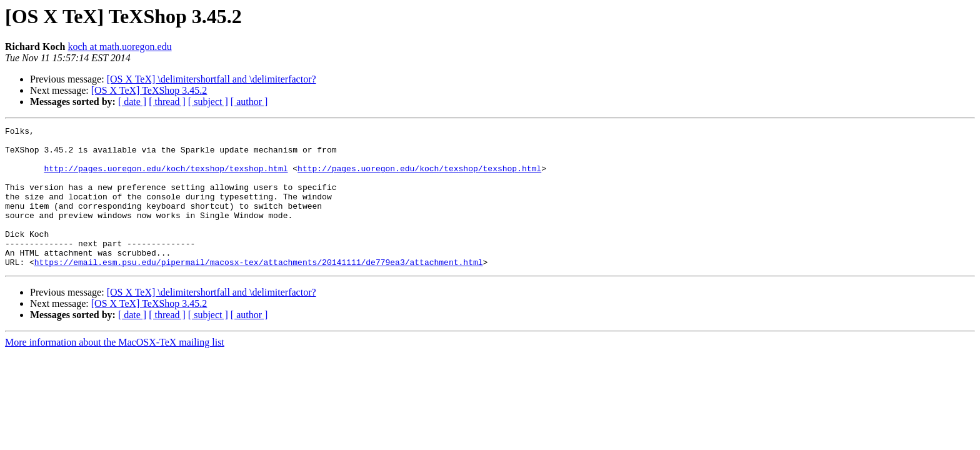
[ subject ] (208, 102)
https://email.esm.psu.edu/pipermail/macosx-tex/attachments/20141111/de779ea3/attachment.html (259, 290)
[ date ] (132, 102)
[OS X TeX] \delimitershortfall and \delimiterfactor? (212, 79)
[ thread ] (167, 102)
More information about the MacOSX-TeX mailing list (115, 370)
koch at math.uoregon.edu (119, 47)
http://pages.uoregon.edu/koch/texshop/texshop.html (166, 177)
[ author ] (249, 102)
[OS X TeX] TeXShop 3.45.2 (149, 90)
